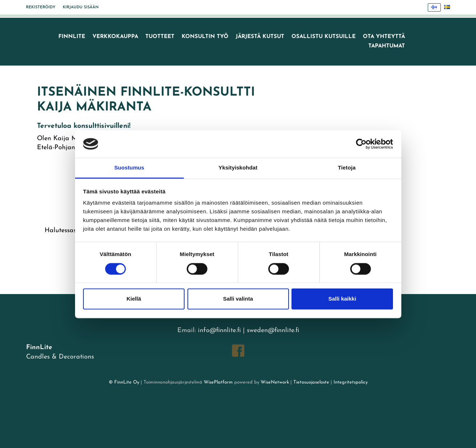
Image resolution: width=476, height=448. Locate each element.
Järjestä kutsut (260, 37)
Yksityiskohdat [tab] (238, 168)
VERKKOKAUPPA (115, 37)
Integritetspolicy (350, 382)
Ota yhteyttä (384, 37)
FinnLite (72, 37)
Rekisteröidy (41, 7)
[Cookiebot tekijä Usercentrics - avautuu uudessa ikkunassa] (361, 144)
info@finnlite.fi (219, 330)
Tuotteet (160, 37)
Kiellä (134, 299)
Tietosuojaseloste (311, 382)
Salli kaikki (342, 299)
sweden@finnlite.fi (273, 330)
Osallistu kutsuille (324, 37)
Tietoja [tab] (347, 168)
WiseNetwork (275, 382)
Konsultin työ (205, 37)
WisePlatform (218, 382)
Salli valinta (238, 299)
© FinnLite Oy (124, 382)
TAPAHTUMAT (387, 46)
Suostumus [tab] (129, 168)
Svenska (449, 7)
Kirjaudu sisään (81, 7)
